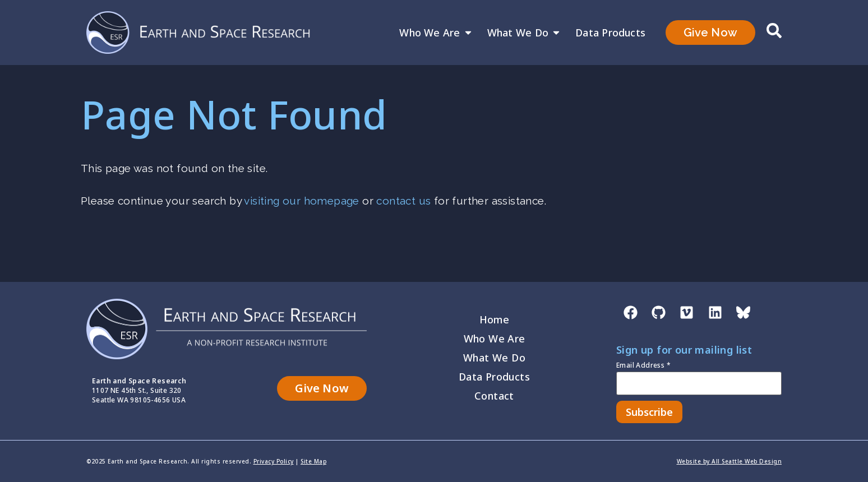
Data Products (610, 33)
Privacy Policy (274, 461)
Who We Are (436, 33)
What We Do (524, 33)
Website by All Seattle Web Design (730, 461)
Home (495, 319)
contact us (403, 201)
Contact (494, 396)
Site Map (313, 461)
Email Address (643, 366)
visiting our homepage (301, 201)
